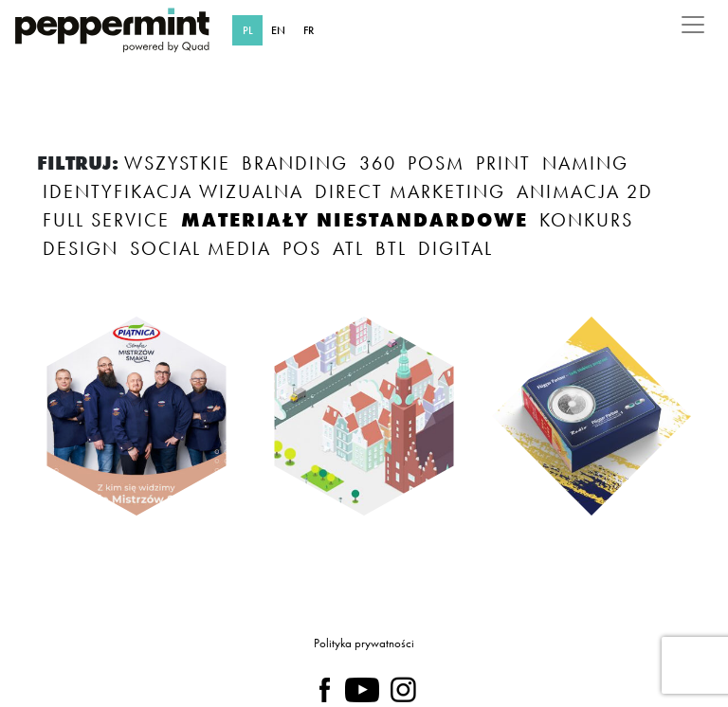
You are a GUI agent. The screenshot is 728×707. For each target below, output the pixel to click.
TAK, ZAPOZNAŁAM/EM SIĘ (223, 574)
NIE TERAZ (460, 574)
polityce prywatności (367, 634)
